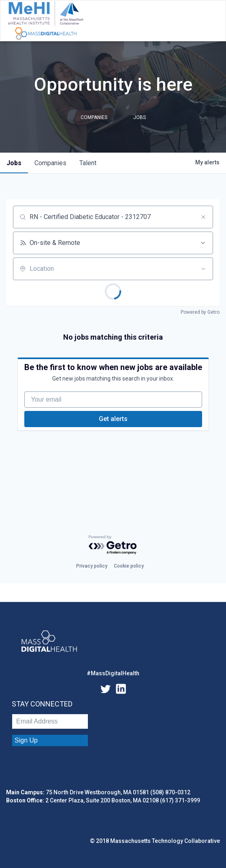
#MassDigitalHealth (113, 673)
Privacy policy (92, 566)
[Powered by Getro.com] (113, 545)
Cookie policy (129, 566)
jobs (14, 163)
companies (50, 163)
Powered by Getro (200, 312)
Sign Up (26, 740)
